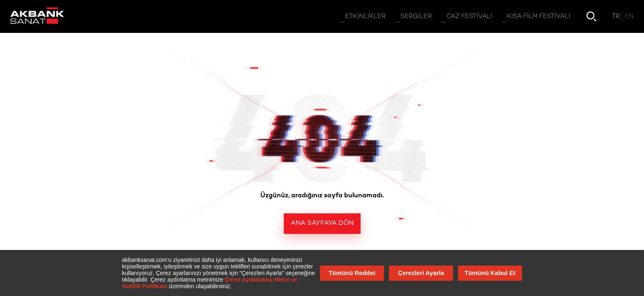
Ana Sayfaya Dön (322, 223)
